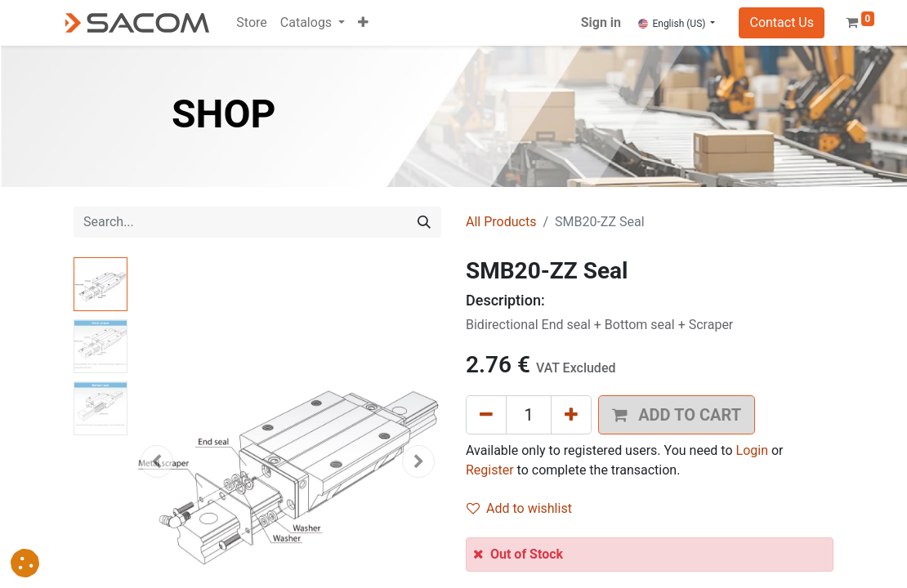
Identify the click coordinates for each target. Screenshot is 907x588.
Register (490, 470)
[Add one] (571, 415)
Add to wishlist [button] (519, 508)
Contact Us (782, 22)
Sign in (601, 22)
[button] (363, 23)
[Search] (424, 222)
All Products (501, 222)
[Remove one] (486, 415)
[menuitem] (251, 23)
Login (752, 450)
